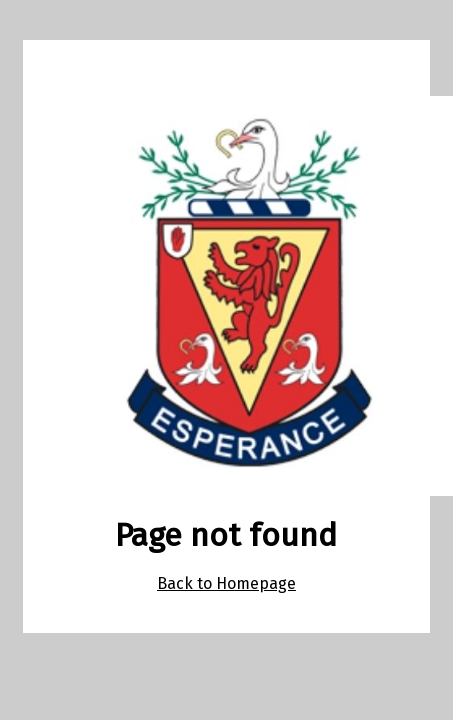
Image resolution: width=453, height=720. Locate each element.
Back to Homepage (226, 583)
